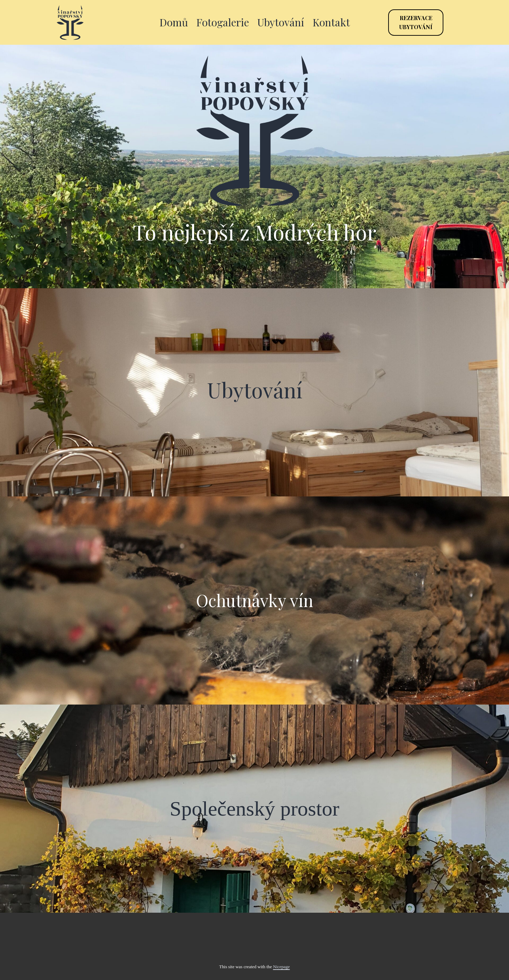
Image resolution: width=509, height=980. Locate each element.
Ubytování (281, 22)
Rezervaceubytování (416, 22)
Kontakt (331, 22)
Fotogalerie (223, 22)
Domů (174, 22)
